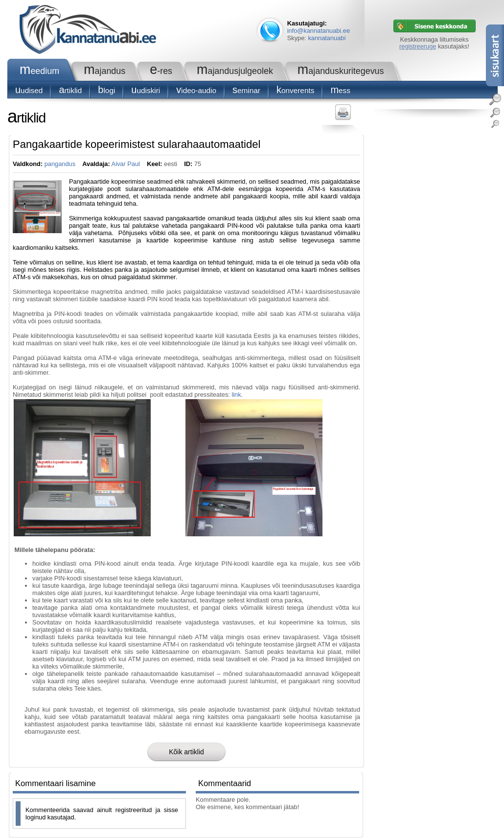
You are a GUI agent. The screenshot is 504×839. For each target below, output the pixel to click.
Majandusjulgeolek (235, 71)
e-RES (161, 71)
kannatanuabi (327, 38)
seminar (246, 90)
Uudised (29, 90)
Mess (340, 90)
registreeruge (418, 46)
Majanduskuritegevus (341, 71)
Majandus (104, 71)
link (236, 395)
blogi (106, 90)
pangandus (60, 164)
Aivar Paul (126, 164)
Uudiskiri (146, 90)
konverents (295, 90)
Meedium (39, 71)
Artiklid (70, 90)
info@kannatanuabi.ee (319, 31)
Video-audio (196, 90)
